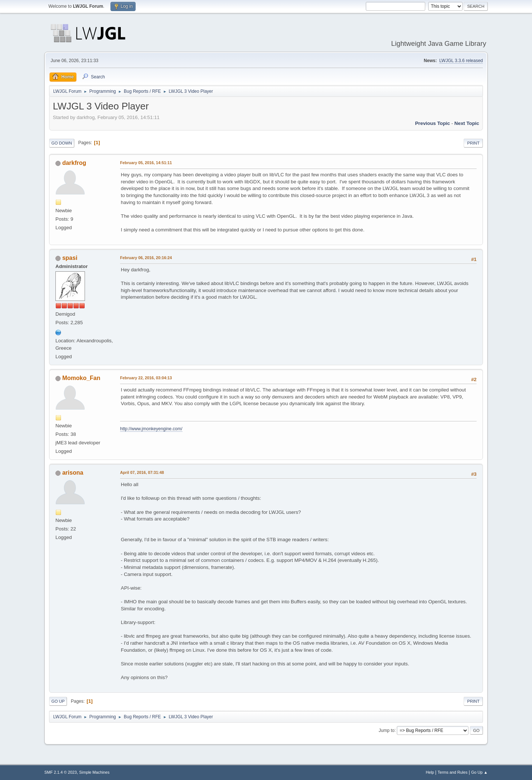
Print (473, 143)
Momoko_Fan (81, 378)
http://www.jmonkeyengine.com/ (151, 429)
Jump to (387, 730)
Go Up (58, 701)
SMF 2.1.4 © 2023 (61, 772)
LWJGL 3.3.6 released (461, 61)
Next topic (467, 123)
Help (430, 772)
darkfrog (74, 163)
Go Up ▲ (479, 772)
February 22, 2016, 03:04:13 (146, 378)
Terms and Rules (453, 772)
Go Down (62, 143)
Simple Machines (94, 772)
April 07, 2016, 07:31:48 (142, 472)
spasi (70, 258)
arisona (73, 473)
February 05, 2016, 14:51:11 (146, 163)
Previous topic (432, 123)
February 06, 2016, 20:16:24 (146, 258)
